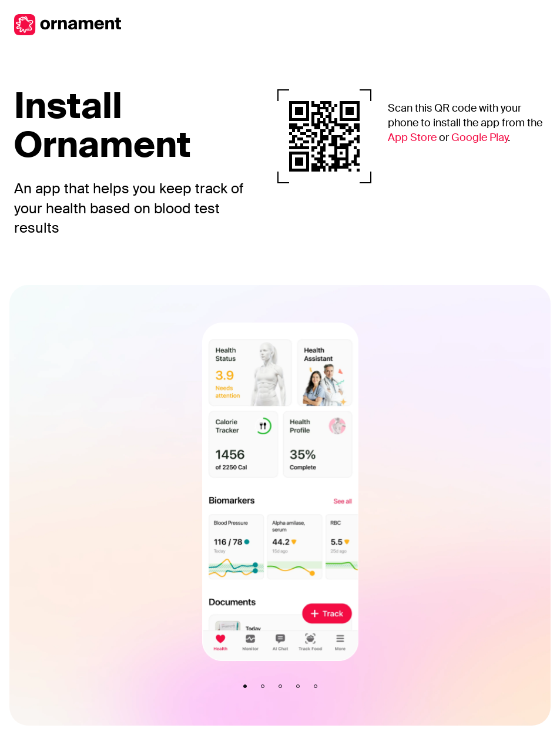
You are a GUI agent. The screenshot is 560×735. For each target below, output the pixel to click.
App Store (412, 137)
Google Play (479, 137)
